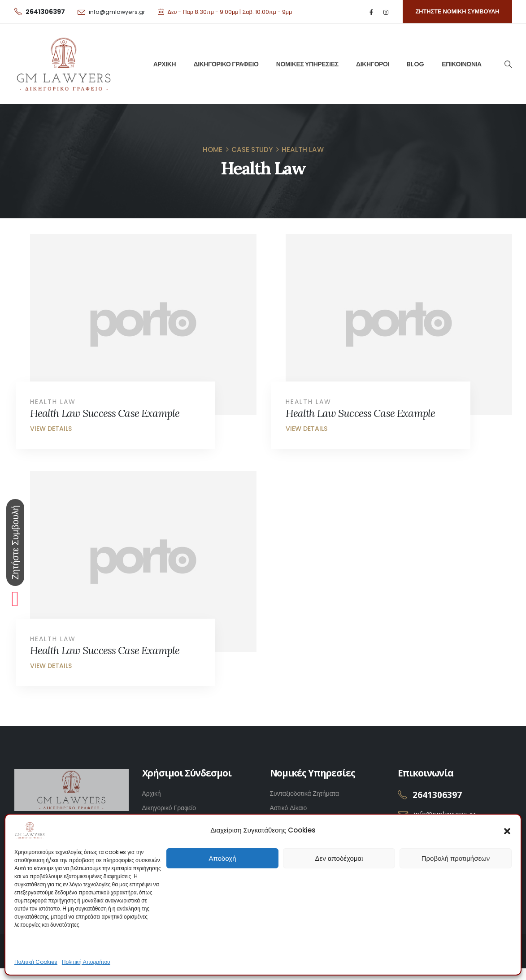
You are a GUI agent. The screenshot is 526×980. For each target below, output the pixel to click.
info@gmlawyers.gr (117, 12)
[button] (507, 830)
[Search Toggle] (508, 64)
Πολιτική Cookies (36, 962)
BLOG (415, 64)
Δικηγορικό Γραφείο (169, 808)
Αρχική (152, 794)
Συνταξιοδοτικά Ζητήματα (305, 794)
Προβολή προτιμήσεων (456, 858)
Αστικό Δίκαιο (289, 808)
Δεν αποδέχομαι (339, 858)
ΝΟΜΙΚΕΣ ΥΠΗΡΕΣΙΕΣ (307, 64)
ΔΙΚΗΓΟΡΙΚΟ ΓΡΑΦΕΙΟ (226, 64)
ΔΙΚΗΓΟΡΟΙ (373, 64)
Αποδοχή (223, 858)
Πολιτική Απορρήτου (86, 962)
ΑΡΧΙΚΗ (165, 64)
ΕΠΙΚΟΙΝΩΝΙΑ (462, 64)
